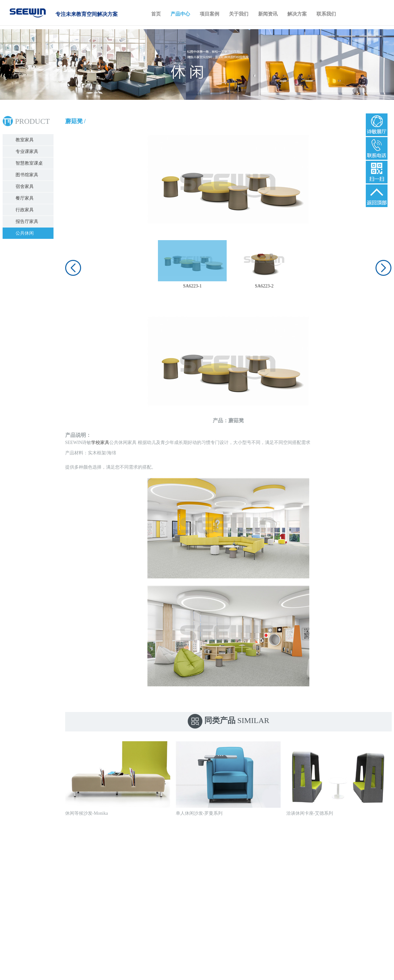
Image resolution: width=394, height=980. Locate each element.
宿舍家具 (27, 187)
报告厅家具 (29, 222)
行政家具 (27, 210)
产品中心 (180, 14)
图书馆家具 (29, 175)
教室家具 (27, 140)
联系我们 (326, 14)
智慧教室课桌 (31, 163)
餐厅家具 (27, 198)
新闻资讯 (268, 14)
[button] (71, 268)
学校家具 (98, 443)
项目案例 (209, 14)
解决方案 (297, 14)
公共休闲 (27, 233)
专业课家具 (29, 152)
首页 (156, 14)
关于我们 (239, 14)
